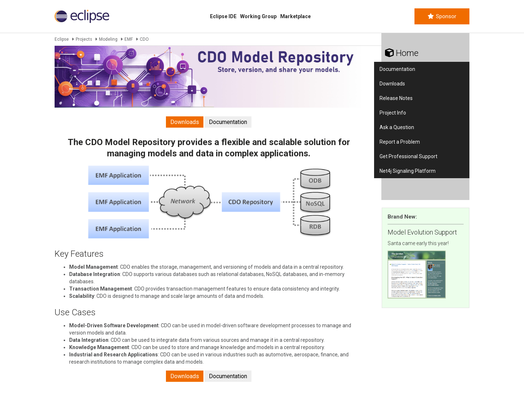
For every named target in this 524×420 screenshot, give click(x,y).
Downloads (185, 122)
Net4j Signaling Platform (408, 171)
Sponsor (442, 16)
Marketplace (295, 16)
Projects (84, 39)
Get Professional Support (408, 156)
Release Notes (396, 98)
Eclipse (62, 39)
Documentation (228, 122)
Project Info (393, 113)
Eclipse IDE (223, 16)
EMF (129, 39)
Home (402, 53)
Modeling (108, 39)
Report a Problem (400, 142)
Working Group (258, 16)
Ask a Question (397, 127)
